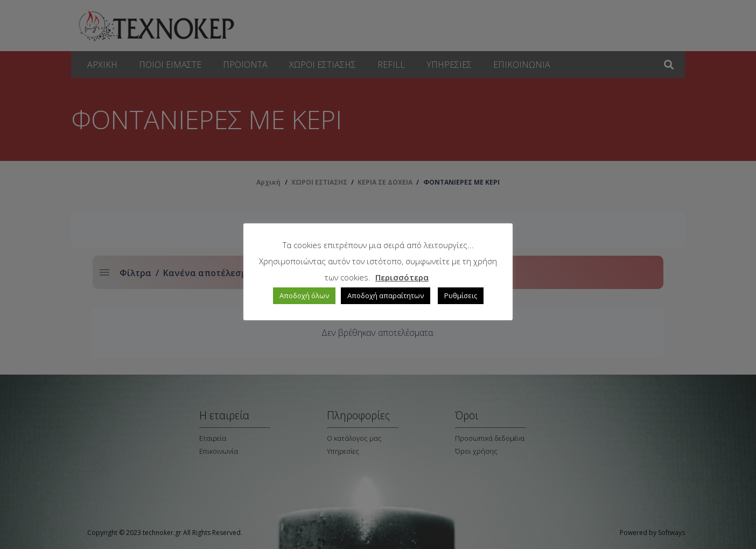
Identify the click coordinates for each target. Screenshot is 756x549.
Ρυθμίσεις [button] (461, 295)
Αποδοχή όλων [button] (304, 295)
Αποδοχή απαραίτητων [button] (386, 295)
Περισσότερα (402, 277)
